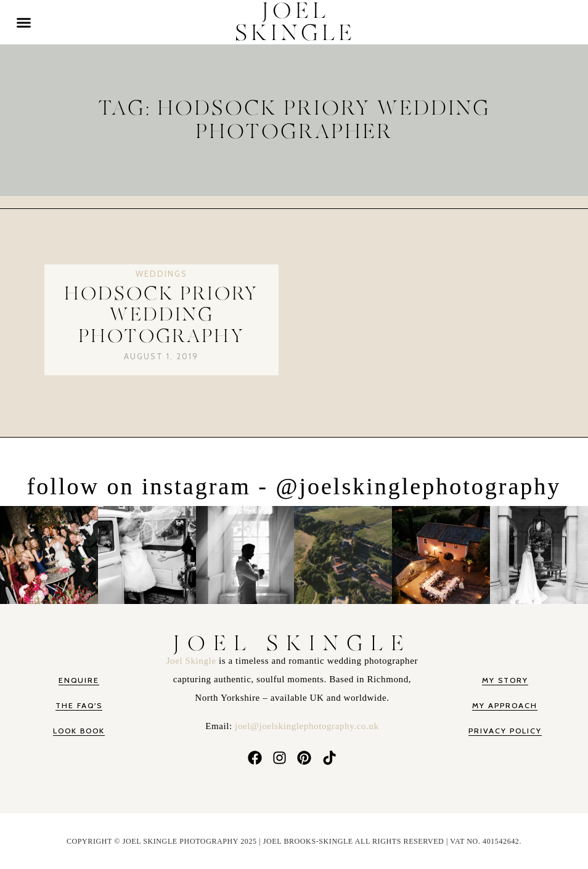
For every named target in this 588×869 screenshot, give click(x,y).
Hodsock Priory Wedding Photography (161, 315)
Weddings (161, 274)
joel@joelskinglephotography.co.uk (307, 726)
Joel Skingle (193, 661)
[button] (24, 22)
